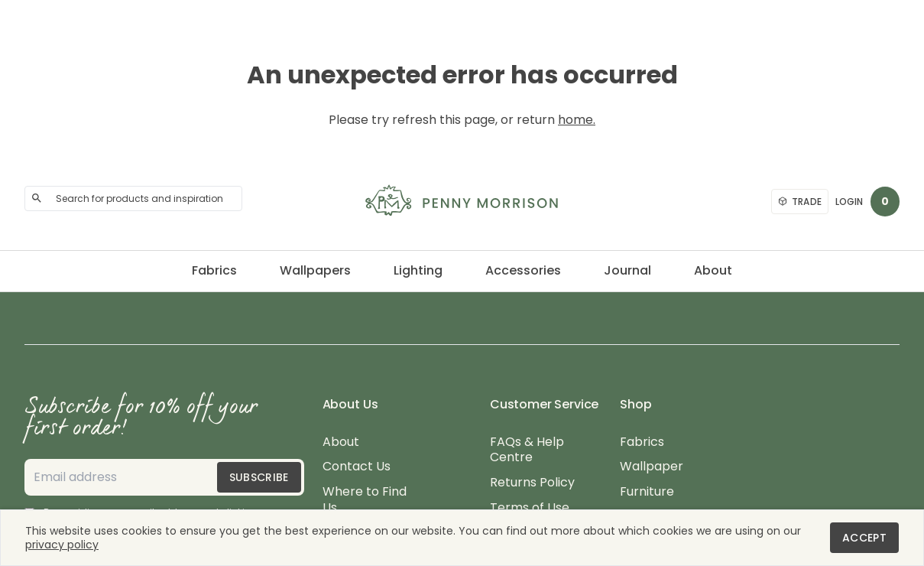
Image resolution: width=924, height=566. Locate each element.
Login (849, 202)
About (713, 270)
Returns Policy (532, 483)
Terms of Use (530, 508)
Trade (800, 202)
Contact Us (357, 467)
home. (577, 120)
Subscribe (259, 477)
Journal (627, 270)
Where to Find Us (365, 500)
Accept (864, 538)
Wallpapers (315, 270)
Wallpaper (652, 467)
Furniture (647, 492)
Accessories (523, 270)
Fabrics (214, 270)
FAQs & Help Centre (527, 451)
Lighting (418, 270)
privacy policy (62, 545)
